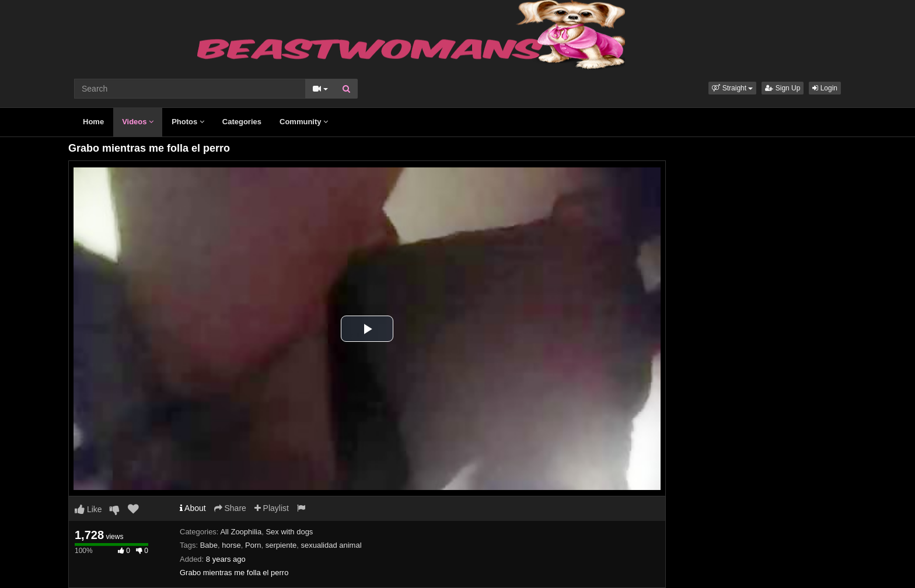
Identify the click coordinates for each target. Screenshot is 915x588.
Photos (188, 122)
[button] (732, 88)
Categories (242, 122)
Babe (209, 545)
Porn (253, 545)
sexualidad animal (331, 545)
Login (825, 88)
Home (93, 122)
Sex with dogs (289, 532)
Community (304, 122)
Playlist (272, 508)
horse (231, 545)
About (193, 508)
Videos (138, 122)
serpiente (281, 545)
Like (88, 509)
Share (230, 508)
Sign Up (783, 88)
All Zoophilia (241, 532)
